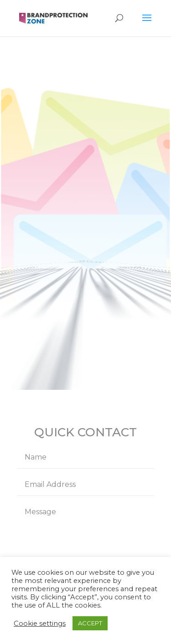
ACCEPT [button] (90, 623)
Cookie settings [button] (40, 624)
